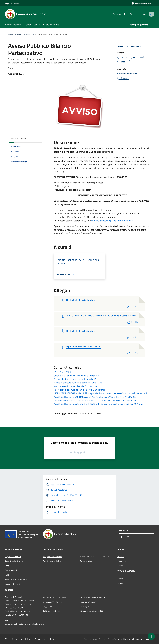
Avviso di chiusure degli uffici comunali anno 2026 (78, 383)
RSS (7, 639)
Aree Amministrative (14, 561)
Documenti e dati (12, 584)
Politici (8, 575)
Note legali (85, 606)
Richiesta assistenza (51, 611)
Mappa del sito (50, 639)
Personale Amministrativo (16, 579)
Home (11, 34)
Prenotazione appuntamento (55, 597)
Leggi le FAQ (48, 606)
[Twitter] (128, 14)
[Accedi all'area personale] (141, 3)
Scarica (132, 306)
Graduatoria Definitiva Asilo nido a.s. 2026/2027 (77, 376)
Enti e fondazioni (12, 570)
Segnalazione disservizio (53, 602)
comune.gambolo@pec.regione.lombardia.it (112, 221)
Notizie (121, 557)
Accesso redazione (146, 639)
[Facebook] (122, 14)
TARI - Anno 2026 (62, 372)
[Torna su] (151, 636)
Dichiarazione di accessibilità (92, 611)
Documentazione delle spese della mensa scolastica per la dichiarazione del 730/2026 (95, 400)
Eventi (120, 583)
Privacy (28, 639)
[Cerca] (151, 14)
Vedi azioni (136, 46)
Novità (20, 34)
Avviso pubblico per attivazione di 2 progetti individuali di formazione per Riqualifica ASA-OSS (98, 404)
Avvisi (28, 34)
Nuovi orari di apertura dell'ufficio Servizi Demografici (79, 390)
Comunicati (122, 561)
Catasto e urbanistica (52, 561)
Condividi (124, 46)
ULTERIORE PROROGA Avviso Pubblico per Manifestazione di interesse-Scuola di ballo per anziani (100, 393)
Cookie (38, 639)
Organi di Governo (13, 557)
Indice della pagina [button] (18, 138)
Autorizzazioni (86, 561)
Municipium (132, 639)
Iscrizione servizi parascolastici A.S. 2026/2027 (76, 386)
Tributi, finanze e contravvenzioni (94, 556)
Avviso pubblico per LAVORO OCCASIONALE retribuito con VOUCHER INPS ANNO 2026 (95, 397)
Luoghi (120, 578)
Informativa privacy (88, 602)
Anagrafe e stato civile (52, 557)
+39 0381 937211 (23, 604)
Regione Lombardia (13, 3)
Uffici (7, 566)
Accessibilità (17, 639)
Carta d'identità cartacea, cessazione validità (75, 379)
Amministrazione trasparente (93, 597)
